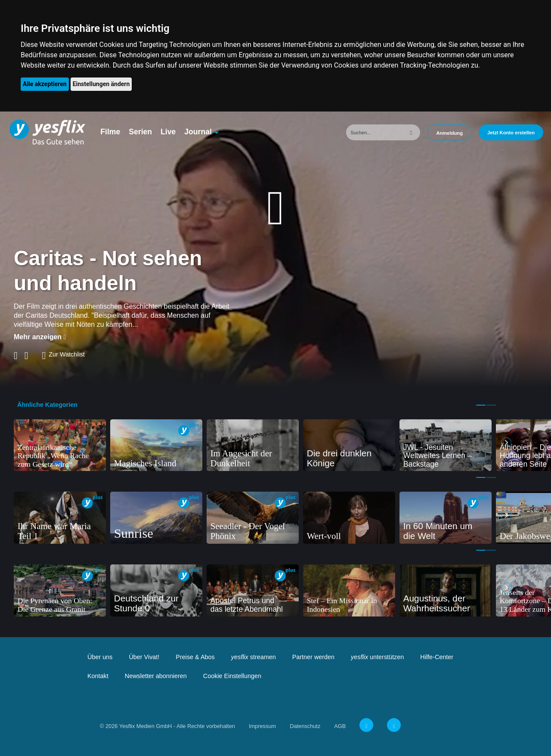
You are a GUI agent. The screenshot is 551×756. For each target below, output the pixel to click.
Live (168, 132)
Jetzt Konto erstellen (511, 133)
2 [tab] (491, 405)
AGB (340, 726)
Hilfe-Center (437, 657)
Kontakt (98, 676)
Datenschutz (305, 726)
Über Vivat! (144, 657)
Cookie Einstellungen (232, 676)
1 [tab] (481, 405)
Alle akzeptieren (45, 84)
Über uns (100, 657)
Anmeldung (449, 133)
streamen (254, 657)
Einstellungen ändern (101, 84)
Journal (198, 132)
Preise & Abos (195, 657)
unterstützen (377, 657)
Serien (140, 132)
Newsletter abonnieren (156, 676)
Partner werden (313, 657)
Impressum (262, 726)
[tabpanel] (60, 445)
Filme (110, 132)
